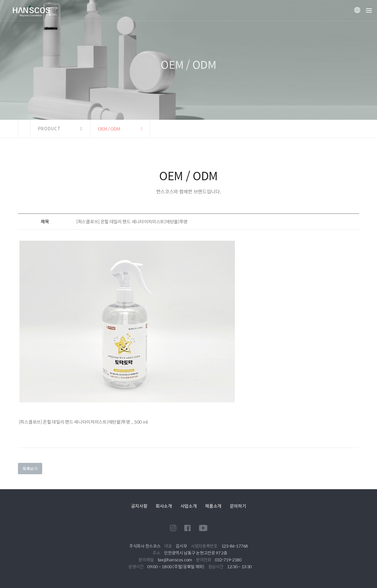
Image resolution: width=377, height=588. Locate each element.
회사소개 (164, 506)
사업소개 (189, 506)
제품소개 (213, 506)
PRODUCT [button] (50, 129)
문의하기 (238, 506)
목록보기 (30, 469)
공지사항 (139, 506)
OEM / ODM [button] (109, 129)
